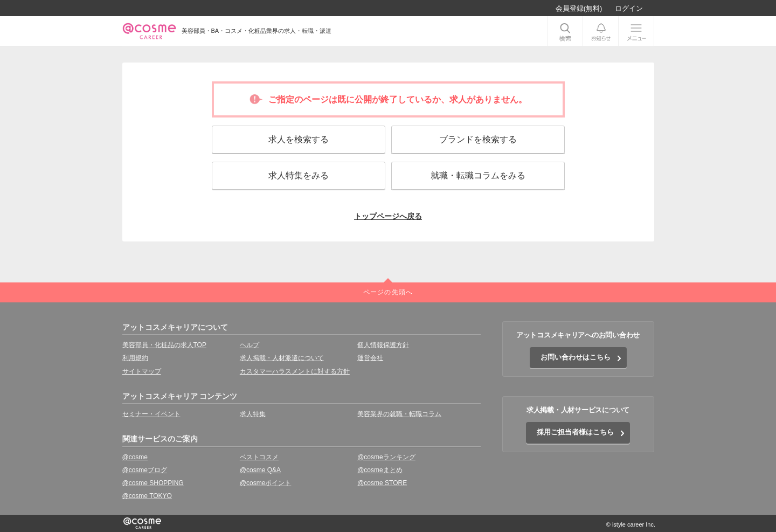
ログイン (629, 8)
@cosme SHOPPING (153, 483)
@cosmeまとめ (380, 470)
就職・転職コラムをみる (478, 175)
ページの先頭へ (388, 292)
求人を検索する (299, 139)
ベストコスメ (259, 457)
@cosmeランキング (386, 457)
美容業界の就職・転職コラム (399, 414)
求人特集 (253, 414)
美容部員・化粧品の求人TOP (164, 345)
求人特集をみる (299, 175)
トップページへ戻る (388, 216)
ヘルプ (250, 345)
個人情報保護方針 (383, 345)
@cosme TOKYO (147, 496)
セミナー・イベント (151, 414)
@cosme (135, 457)
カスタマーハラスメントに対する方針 (295, 371)
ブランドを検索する (478, 139)
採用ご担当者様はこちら (575, 432)
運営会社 (370, 358)
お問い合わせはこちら (576, 357)
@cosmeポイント (266, 483)
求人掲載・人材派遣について (282, 358)
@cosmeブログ (145, 470)
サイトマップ (142, 371)
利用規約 (135, 358)
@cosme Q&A (260, 470)
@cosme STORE (382, 483)
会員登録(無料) (579, 8)
